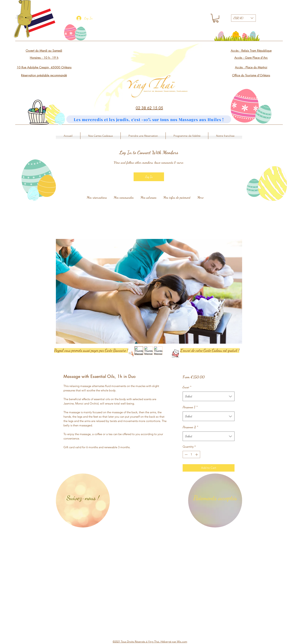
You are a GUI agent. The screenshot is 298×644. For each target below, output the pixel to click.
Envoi (187, 387)
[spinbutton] (191, 455)
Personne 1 (190, 407)
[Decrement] (186, 455)
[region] (83, 500)
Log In (149, 177)
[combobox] (209, 396)
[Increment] (197, 455)
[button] (216, 18)
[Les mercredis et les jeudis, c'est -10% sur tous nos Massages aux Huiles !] (149, 119)
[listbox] (243, 18)
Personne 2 (190, 427)
